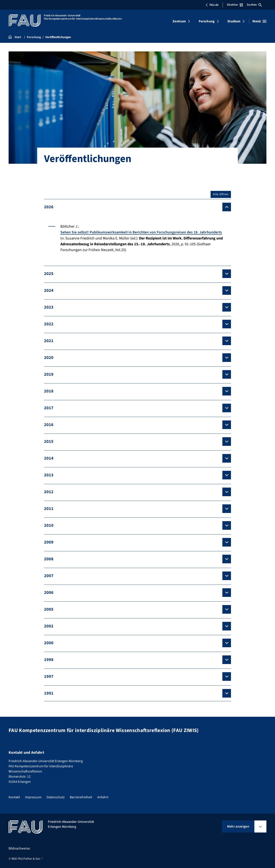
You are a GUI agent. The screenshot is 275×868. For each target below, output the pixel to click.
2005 (49, 609)
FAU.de (212, 5)
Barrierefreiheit (81, 797)
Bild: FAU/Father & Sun (26, 859)
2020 (49, 357)
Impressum (33, 797)
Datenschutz (56, 797)
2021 (49, 341)
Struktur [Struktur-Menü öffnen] (235, 5)
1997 (49, 676)
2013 (49, 475)
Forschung (207, 21)
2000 (49, 643)
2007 (49, 576)
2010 (49, 525)
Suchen (254, 5)
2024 (49, 290)
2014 (49, 458)
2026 (49, 207)
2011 (49, 508)
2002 (49, 626)
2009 (49, 542)
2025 (49, 273)
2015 (49, 441)
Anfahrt (103, 797)
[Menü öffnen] (259, 21)
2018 (49, 391)
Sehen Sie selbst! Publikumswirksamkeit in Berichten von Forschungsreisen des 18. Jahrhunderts (142, 232)
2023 (49, 307)
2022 (49, 324)
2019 (49, 374)
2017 (49, 408)
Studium (234, 21)
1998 (49, 659)
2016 (49, 425)
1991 (49, 693)
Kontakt (14, 797)
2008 (49, 559)
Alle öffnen (221, 194)
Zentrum (179, 21)
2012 (49, 492)
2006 (49, 592)
